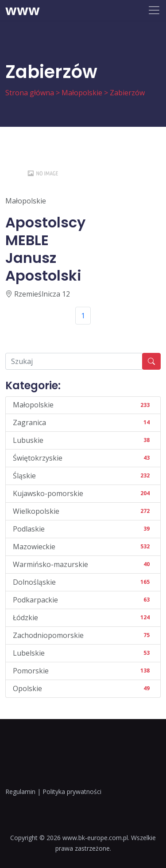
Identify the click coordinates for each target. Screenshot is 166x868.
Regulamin (20, 792)
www (23, 10)
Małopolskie (82, 93)
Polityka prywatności (72, 792)
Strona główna (30, 93)
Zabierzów (127, 93)
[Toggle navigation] (154, 10)
